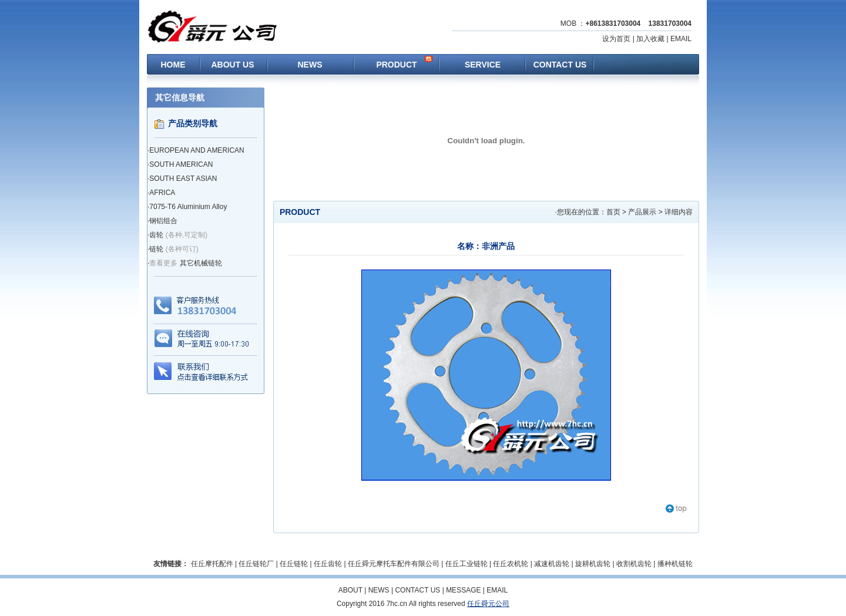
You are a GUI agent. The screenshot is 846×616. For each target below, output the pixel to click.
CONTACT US (560, 65)
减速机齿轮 (552, 564)
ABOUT (350, 590)
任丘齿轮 (328, 564)
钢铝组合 (163, 221)
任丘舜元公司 (488, 604)
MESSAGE (463, 590)
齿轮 (156, 235)
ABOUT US (232, 65)
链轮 (156, 249)
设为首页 (616, 39)
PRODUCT (396, 65)
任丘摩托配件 (212, 564)
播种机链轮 (675, 564)
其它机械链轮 (201, 263)
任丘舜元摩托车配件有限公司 (394, 564)
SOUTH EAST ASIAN (183, 179)
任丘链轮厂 (256, 564)
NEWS (310, 65)
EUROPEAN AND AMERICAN (197, 150)
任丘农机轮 (511, 564)
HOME (173, 65)
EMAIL (681, 39)
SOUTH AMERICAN (181, 164)
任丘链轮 (294, 564)
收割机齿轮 (634, 564)
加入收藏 (650, 39)
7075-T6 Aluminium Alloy (188, 207)
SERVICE (483, 65)
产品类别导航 (193, 123)
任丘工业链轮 (466, 564)
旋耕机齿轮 (593, 564)
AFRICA (162, 193)
